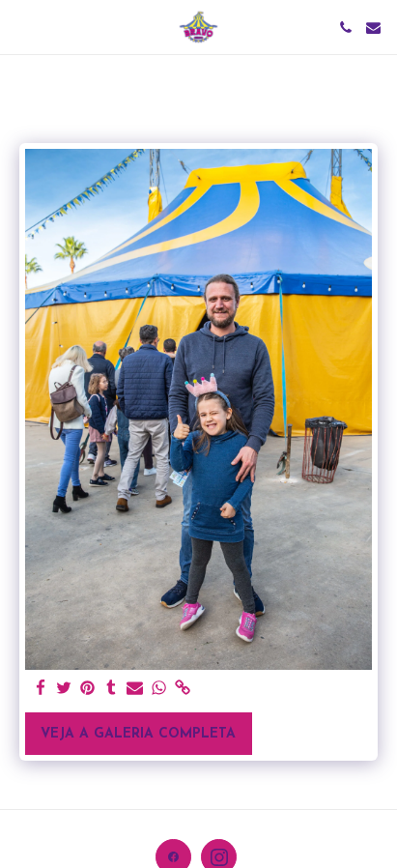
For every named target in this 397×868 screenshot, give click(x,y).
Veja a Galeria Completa (138, 734)
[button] (21, 27)
